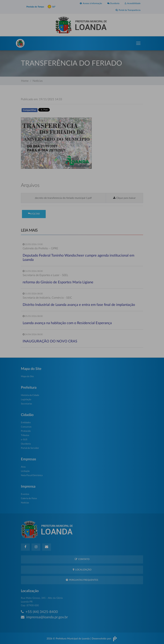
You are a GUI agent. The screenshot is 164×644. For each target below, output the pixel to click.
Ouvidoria (113, 3)
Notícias (38, 81)
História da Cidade (30, 395)
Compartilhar (30, 110)
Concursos (26, 427)
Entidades (26, 423)
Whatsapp (62, 111)
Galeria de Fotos (29, 499)
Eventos (25, 494)
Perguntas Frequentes (82, 580)
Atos (23, 467)
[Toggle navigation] (138, 43)
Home (25, 81)
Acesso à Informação (91, 3)
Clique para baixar (124, 198)
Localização (82, 570)
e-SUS (24, 440)
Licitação (25, 471)
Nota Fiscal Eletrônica (32, 475)
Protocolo (26, 431)
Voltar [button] (34, 214)
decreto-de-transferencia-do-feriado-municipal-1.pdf (63, 198)
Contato (82, 559)
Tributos (25, 435)
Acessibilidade (133, 3)
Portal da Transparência (128, 10)
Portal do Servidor (30, 448)
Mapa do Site (27, 377)
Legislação (26, 400)
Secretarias (26, 404)
